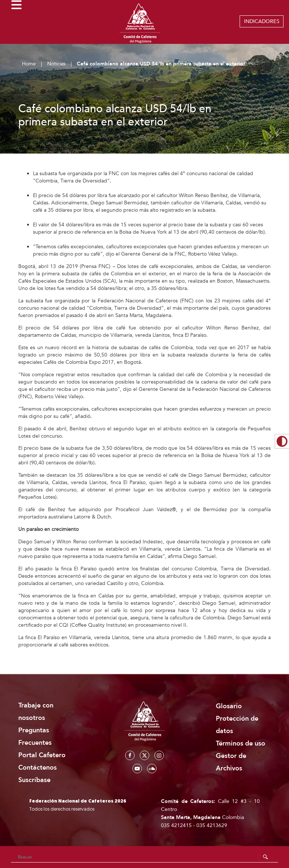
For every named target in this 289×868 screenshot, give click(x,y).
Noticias (56, 64)
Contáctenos (37, 768)
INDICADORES (262, 21)
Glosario (229, 706)
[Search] (144, 857)
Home (29, 64)
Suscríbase (34, 780)
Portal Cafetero (42, 755)
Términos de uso (241, 744)
